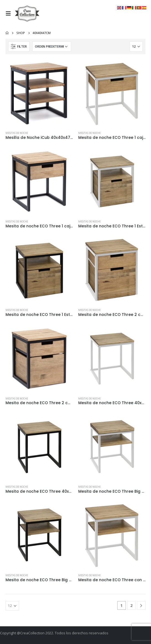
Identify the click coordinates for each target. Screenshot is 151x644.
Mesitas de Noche (17, 133)
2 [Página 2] (131, 605)
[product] (39, 93)
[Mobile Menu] (10, 14)
